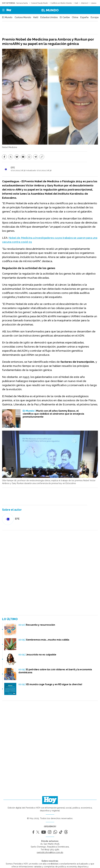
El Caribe (65, 17)
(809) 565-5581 (52, 850)
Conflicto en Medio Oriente (61, 3)
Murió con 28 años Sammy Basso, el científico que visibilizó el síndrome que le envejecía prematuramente (53, 414)
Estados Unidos (49, 17)
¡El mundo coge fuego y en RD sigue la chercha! (54, 684)
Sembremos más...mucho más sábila (48, 640)
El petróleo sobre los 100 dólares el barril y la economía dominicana (55, 671)
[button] (3, 10)
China (75, 17)
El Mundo (50, 10)
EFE (13, 168)
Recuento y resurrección (40, 625)
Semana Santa (22, 3)
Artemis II (85, 3)
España (84, 17)
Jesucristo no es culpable (41, 655)
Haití (76, 3)
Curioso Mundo (23, 17)
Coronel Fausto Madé (39, 3)
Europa (95, 17)
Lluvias (94, 3)
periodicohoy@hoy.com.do (50, 852)
